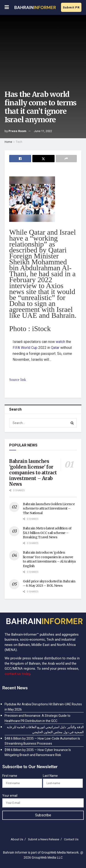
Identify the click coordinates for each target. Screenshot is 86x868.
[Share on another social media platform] (66, 159)
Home (8, 142)
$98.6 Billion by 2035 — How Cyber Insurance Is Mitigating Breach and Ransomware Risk (38, 753)
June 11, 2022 (43, 131)
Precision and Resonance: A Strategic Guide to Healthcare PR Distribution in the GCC (37, 718)
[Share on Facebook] (20, 159)
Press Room (17, 131)
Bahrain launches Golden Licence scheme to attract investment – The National (49, 508)
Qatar (55, 348)
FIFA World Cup (25, 348)
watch (60, 342)
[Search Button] (72, 423)
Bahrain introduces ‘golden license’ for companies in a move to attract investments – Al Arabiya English (49, 559)
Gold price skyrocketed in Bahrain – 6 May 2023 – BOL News (49, 584)
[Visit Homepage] (35, 8)
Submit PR (71, 7)
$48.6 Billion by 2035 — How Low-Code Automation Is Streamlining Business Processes (42, 741)
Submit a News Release (44, 839)
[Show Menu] (7, 7)
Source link (18, 380)
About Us (17, 839)
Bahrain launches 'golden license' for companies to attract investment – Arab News (33, 473)
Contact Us (71, 839)
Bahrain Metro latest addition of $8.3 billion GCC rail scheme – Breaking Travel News (47, 533)
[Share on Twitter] (43, 159)
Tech (19, 142)
